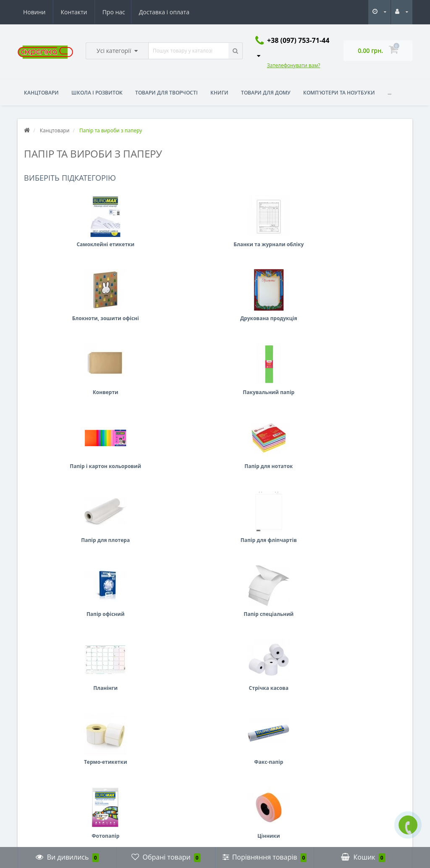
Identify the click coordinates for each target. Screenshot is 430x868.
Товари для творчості (166, 93)
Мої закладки (138, 769)
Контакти (177, 12)
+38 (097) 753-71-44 (254, 764)
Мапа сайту (34, 769)
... (389, 93)
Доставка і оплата (86, 12)
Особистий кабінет (145, 744)
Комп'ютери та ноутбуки (339, 93)
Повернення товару (44, 757)
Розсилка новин (141, 782)
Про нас (34, 12)
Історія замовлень (144, 757)
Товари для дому (266, 93)
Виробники (33, 782)
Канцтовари (41, 93)
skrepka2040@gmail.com (257, 777)
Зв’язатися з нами (42, 744)
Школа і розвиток (97, 93)
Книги (219, 93)
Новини (138, 12)
